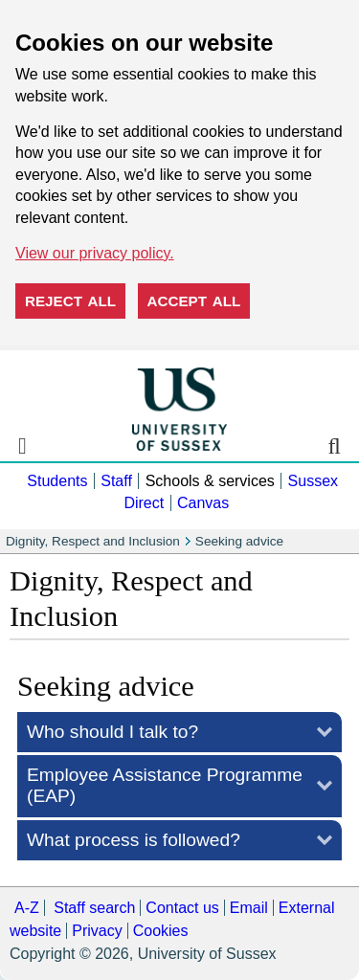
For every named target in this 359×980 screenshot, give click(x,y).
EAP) (165, 785)
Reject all (70, 301)
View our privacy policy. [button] (95, 253)
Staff (116, 481)
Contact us (182, 908)
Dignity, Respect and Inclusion (93, 541)
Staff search (94, 908)
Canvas (203, 503)
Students (57, 481)
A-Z (27, 908)
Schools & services (210, 481)
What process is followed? (134, 840)
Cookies (161, 931)
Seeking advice (239, 541)
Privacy (97, 931)
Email (249, 908)
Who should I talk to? (112, 732)
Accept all (194, 301)
